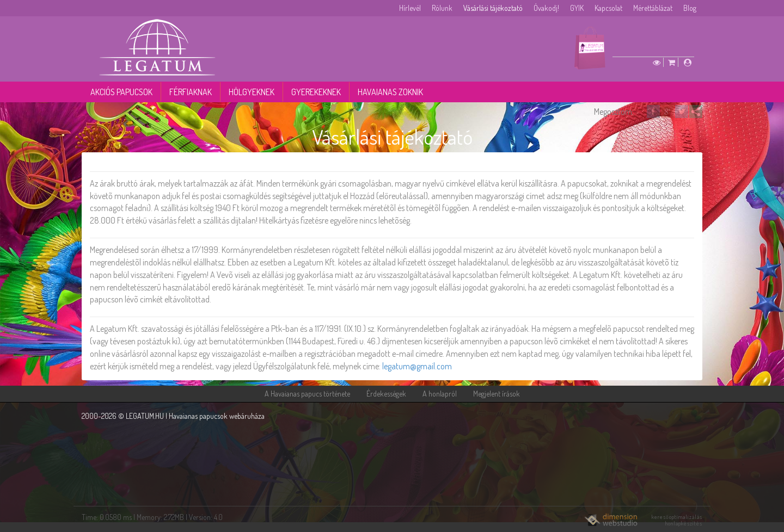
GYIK (577, 8)
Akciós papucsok (121, 92)
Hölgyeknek (252, 92)
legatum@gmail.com (417, 366)
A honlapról (440, 394)
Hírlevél (410, 8)
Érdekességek (386, 394)
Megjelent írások (497, 394)
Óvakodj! (546, 8)
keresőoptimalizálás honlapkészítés (677, 520)
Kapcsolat (608, 8)
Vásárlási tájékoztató (493, 8)
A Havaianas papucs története (307, 394)
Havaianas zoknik (390, 92)
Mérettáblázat (653, 8)
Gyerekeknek (316, 92)
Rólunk (442, 8)
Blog (690, 8)
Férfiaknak (191, 92)
